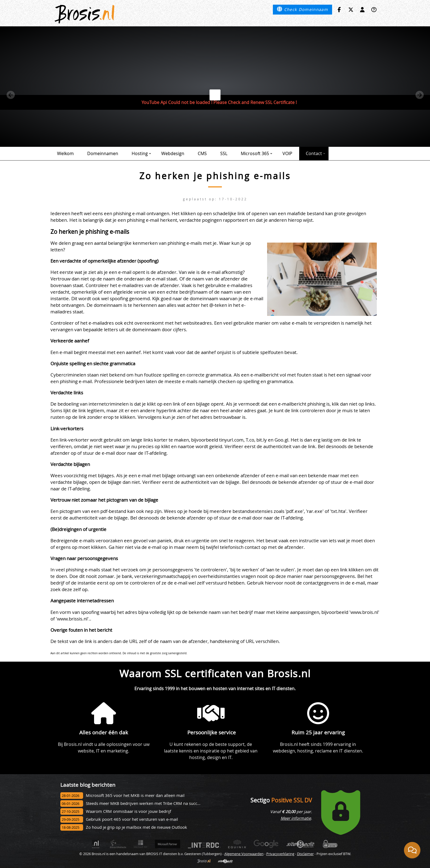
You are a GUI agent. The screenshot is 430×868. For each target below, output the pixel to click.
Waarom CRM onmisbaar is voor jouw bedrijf (128, 811)
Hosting (141, 153)
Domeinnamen (103, 153)
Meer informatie (296, 818)
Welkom (65, 153)
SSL (224, 153)
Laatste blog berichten (88, 785)
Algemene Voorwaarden (244, 854)
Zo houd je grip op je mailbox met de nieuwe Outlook (136, 827)
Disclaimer (305, 854)
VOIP (287, 153)
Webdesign (173, 153)
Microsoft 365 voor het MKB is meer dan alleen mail (135, 795)
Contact (316, 153)
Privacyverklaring (280, 854)
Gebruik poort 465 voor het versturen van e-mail (132, 819)
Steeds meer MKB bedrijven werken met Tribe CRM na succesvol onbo (152, 803)
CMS (202, 153)
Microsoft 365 (257, 153)
